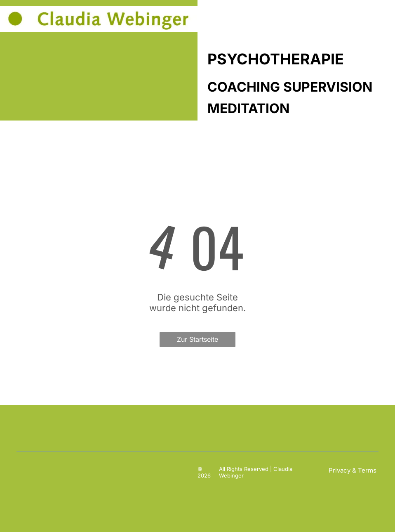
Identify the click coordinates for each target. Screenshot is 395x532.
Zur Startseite (197, 339)
